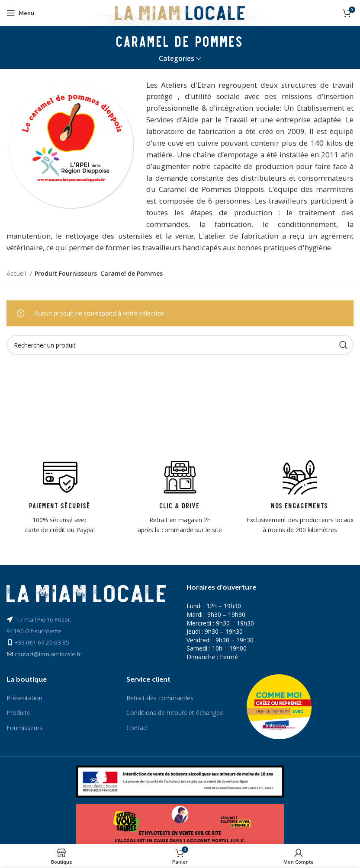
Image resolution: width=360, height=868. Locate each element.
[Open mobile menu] (20, 13)
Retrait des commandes (160, 698)
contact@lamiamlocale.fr (48, 654)
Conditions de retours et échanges (175, 713)
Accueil (17, 273)
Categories (177, 59)
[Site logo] (180, 12)
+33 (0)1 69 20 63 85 (42, 642)
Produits (18, 713)
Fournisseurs (24, 728)
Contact (137, 728)
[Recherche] (180, 345)
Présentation (24, 698)
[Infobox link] (60, 497)
